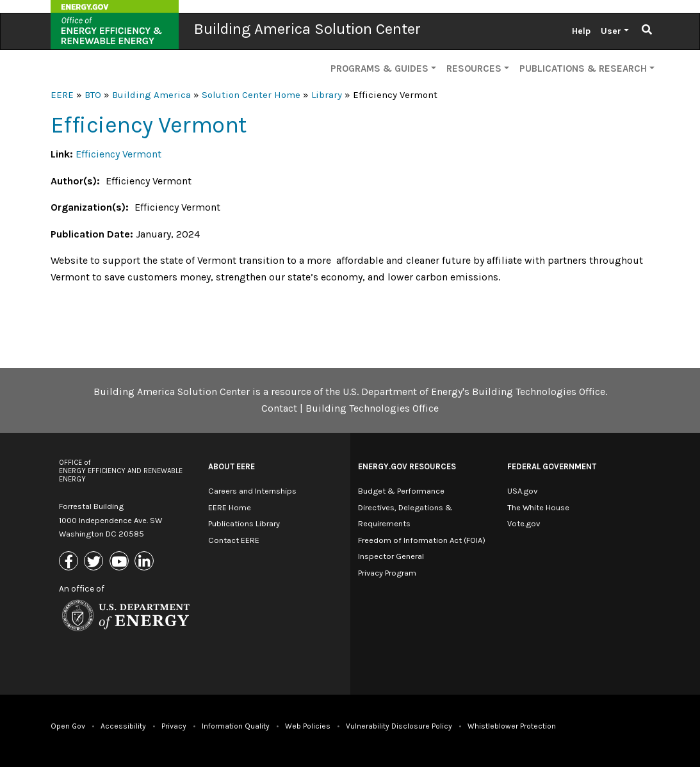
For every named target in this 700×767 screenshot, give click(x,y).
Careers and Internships (252, 491)
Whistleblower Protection (512, 726)
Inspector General (391, 556)
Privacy (174, 726)
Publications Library (244, 523)
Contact (279, 408)
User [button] (611, 31)
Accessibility (123, 726)
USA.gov (522, 491)
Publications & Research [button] (583, 69)
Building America (151, 95)
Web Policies (308, 726)
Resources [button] (474, 69)
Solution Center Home (251, 95)
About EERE (232, 466)
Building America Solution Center (307, 29)
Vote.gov (524, 523)
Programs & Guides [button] (379, 69)
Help (581, 31)
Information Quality (236, 726)
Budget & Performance (401, 491)
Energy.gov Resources (407, 466)
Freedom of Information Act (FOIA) (422, 540)
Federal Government (552, 466)
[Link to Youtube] (121, 562)
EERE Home (230, 507)
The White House (538, 507)
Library (327, 95)
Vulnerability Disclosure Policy (399, 726)
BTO (93, 95)
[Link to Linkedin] (146, 562)
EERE (62, 95)
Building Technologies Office (372, 408)
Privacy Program (387, 573)
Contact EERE (234, 540)
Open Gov (68, 726)
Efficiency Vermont (118, 154)
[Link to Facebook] (70, 562)
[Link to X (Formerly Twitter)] (95, 562)
